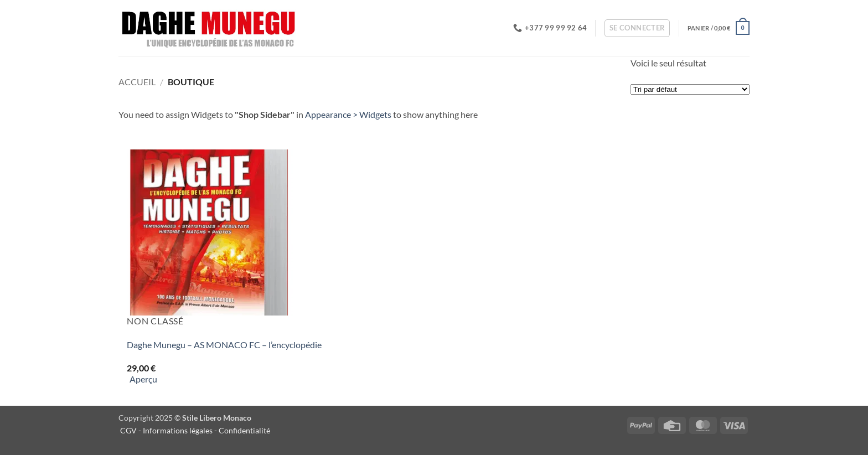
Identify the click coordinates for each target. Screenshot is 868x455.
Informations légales (178, 430)
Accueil (137, 82)
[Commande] (690, 89)
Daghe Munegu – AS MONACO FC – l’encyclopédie (224, 345)
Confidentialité (245, 430)
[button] (637, 28)
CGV (128, 430)
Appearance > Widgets (348, 114)
